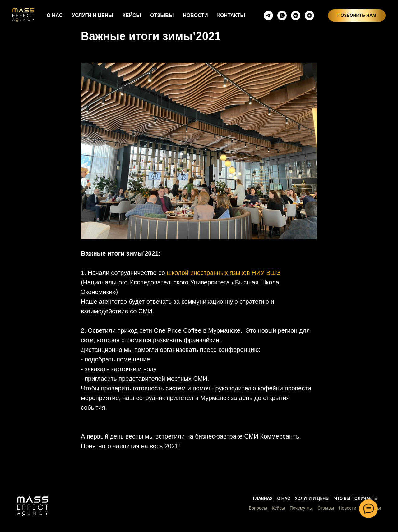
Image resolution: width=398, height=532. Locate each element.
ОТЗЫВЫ (162, 15)
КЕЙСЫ (132, 15)
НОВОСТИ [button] (195, 15)
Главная (263, 498)
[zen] (309, 16)
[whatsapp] (282, 16)
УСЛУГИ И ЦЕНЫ (93, 15)
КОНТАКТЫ (231, 15)
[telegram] (268, 16)
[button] (33, 506)
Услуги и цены (312, 498)
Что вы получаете (356, 498)
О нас (284, 498)
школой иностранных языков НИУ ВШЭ (224, 273)
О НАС (55, 15)
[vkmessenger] (296, 16)
